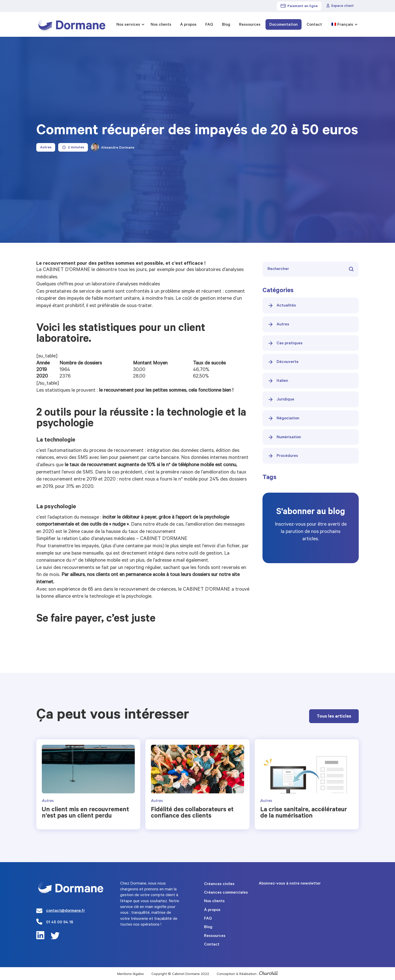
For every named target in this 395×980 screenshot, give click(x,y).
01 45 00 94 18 (60, 923)
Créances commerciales (226, 893)
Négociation (283, 418)
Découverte (283, 362)
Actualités (282, 306)
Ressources (250, 25)
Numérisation (284, 437)
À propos (188, 25)
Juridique (281, 399)
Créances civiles (219, 884)
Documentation (284, 25)
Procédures (283, 456)
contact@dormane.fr (65, 911)
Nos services (128, 25)
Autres (278, 324)
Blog (226, 25)
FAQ (209, 25)
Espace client (340, 6)
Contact (314, 25)
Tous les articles (334, 717)
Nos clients (161, 25)
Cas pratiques (285, 343)
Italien (278, 381)
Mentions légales (130, 974)
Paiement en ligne (299, 6)
